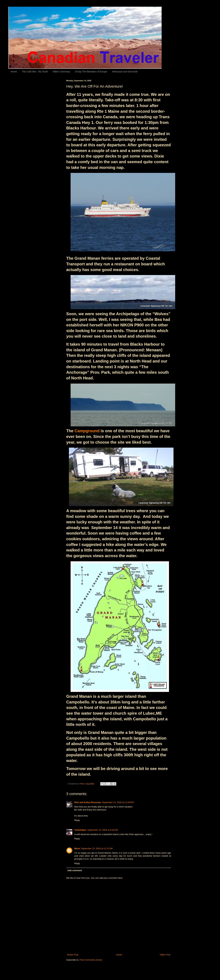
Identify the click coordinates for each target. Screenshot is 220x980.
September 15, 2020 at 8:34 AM (103, 830)
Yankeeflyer (80, 830)
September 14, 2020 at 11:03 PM (118, 802)
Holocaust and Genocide (125, 72)
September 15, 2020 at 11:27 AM (97, 848)
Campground (87, 431)
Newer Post (73, 955)
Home (14, 72)
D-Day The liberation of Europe (91, 72)
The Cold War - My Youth (35, 72)
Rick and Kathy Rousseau (88, 802)
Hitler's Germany (61, 72)
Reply (77, 820)
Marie (77, 848)
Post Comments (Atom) (91, 960)
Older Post (165, 955)
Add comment (75, 870)
